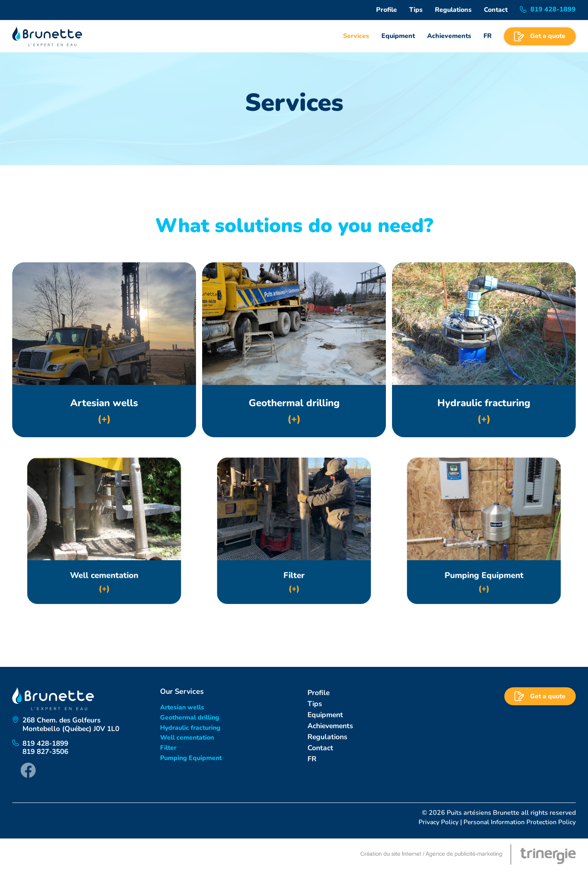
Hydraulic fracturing (191, 728)
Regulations (453, 10)
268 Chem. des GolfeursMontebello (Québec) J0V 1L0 (73, 725)
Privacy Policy (436, 824)
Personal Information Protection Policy (519, 824)
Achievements (449, 36)
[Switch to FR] (488, 36)
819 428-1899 (48, 745)
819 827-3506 (48, 753)
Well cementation (187, 738)
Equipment (398, 36)
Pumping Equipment (191, 759)
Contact (496, 10)
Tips (416, 10)
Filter (168, 749)
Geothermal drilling (190, 718)
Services (356, 36)
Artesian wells (182, 707)
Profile (386, 10)
